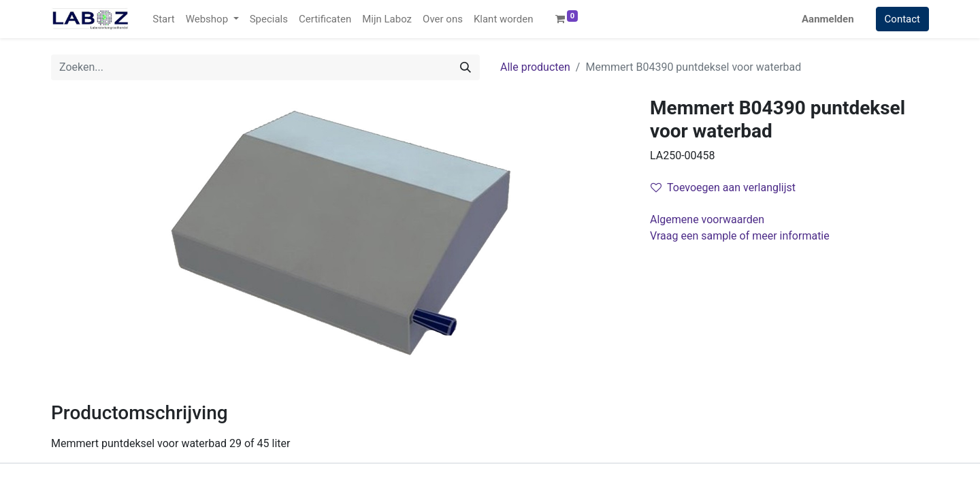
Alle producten (535, 67)
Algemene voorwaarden (707, 219)
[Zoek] (465, 67)
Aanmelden (828, 19)
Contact (902, 19)
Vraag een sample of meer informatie (741, 236)
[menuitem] (163, 19)
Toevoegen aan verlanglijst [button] (723, 187)
